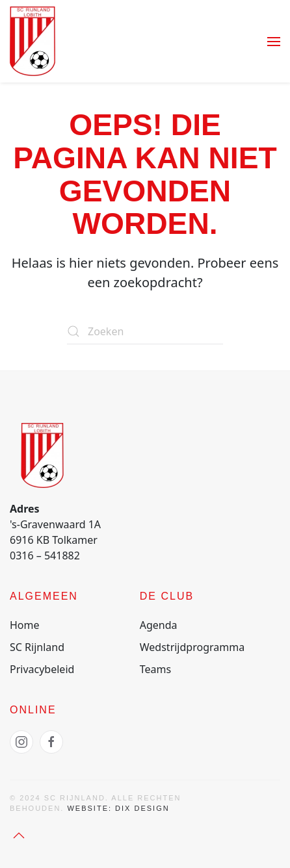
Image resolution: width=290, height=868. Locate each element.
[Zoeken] (145, 331)
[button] (274, 42)
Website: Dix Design (118, 808)
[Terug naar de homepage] (33, 41)
